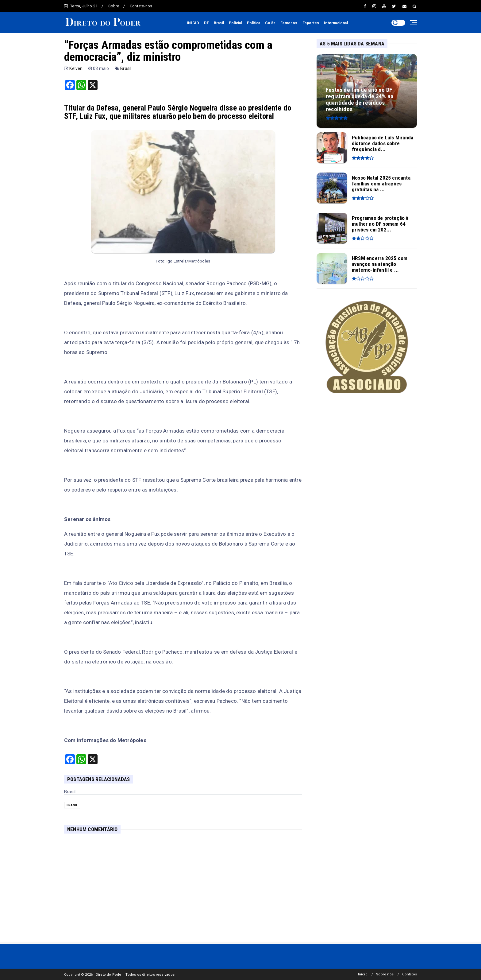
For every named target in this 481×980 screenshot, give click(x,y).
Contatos (410, 974)
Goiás (270, 23)
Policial (235, 23)
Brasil (219, 23)
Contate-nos (141, 6)
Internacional (336, 23)
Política (254, 23)
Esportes (311, 23)
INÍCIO (193, 23)
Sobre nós (385, 974)
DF (206, 23)
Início (363, 974)
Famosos (289, 23)
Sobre (114, 6)
